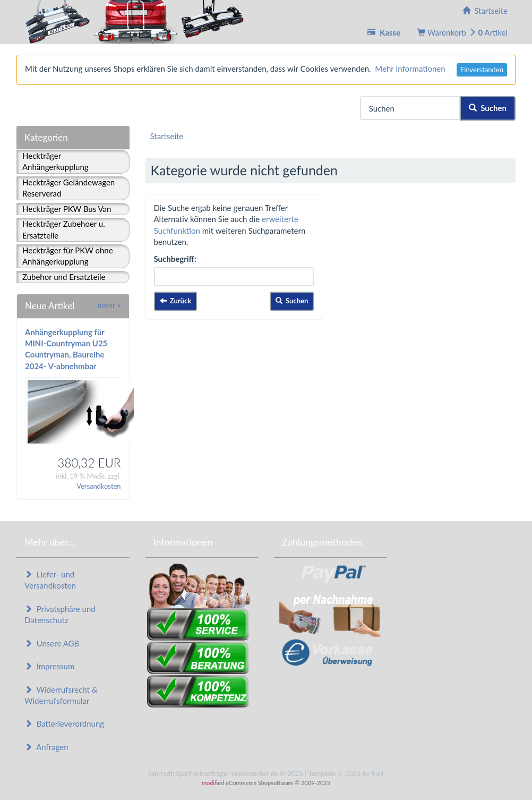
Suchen (488, 108)
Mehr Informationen (410, 69)
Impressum (49, 666)
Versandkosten (98, 486)
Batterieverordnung (64, 724)
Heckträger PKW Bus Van (67, 209)
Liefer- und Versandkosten (50, 580)
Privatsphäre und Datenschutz (60, 614)
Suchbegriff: (175, 259)
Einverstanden (482, 70)
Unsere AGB (52, 643)
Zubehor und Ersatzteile (64, 277)
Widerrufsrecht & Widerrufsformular (61, 695)
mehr (109, 305)
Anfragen (46, 747)
